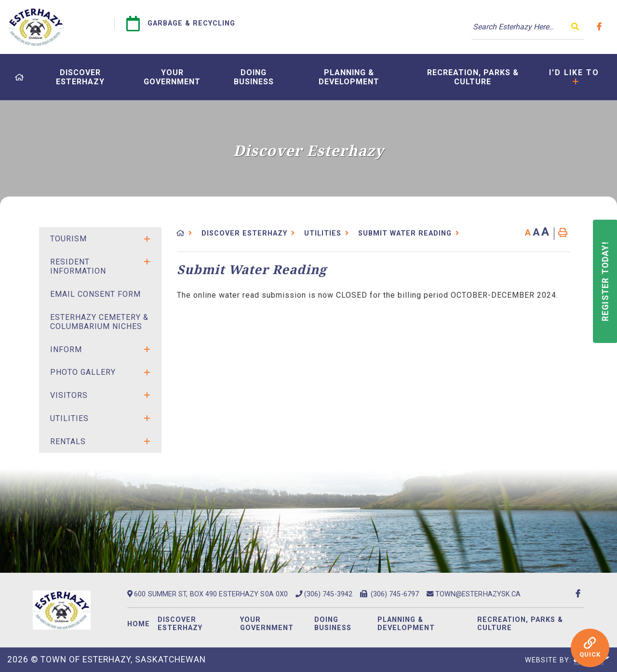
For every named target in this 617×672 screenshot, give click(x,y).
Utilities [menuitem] (69, 418)
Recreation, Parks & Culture (520, 624)
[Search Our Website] (528, 27)
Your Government (267, 624)
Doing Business (333, 624)
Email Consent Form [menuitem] (95, 294)
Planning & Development (406, 624)
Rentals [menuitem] (68, 441)
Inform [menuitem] (66, 349)
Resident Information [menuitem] (78, 266)
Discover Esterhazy (244, 233)
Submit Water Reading (405, 233)
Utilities (323, 233)
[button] (147, 239)
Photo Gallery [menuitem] (83, 372)
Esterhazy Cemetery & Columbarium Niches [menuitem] (99, 322)
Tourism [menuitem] (68, 239)
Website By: (567, 660)
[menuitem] (20, 77)
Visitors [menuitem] (69, 395)
